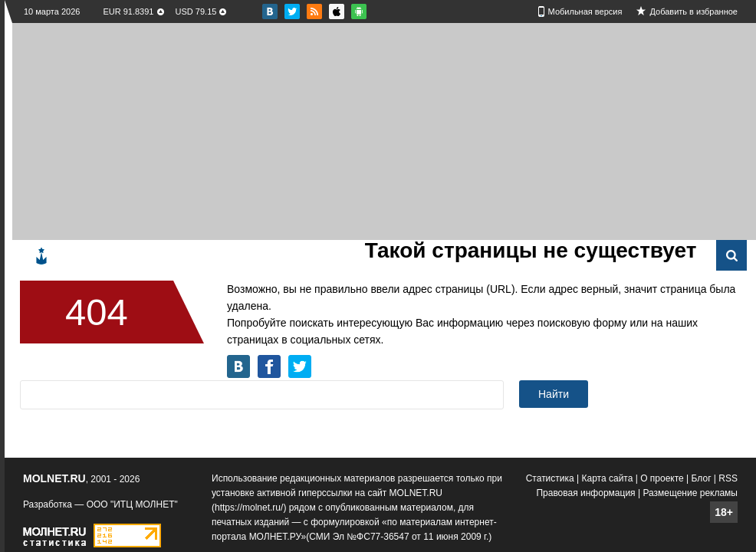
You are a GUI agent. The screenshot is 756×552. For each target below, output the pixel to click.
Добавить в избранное (694, 11)
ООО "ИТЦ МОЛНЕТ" (132, 504)
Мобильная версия (585, 11)
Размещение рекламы (690, 493)
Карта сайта (608, 478)
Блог (702, 478)
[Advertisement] (210, 130)
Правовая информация (585, 493)
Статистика (550, 478)
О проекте (662, 478)
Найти (554, 394)
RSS (728, 478)
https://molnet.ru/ (249, 508)
